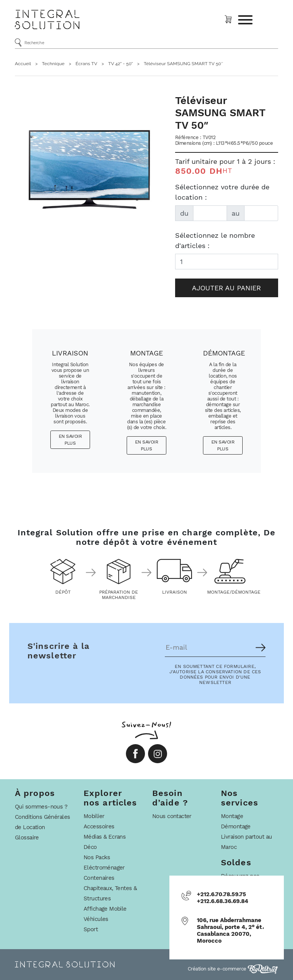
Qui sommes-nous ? (41, 807)
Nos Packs (97, 857)
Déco (90, 847)
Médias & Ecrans (105, 837)
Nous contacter (172, 816)
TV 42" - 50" (120, 64)
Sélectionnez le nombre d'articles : (215, 240)
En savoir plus (70, 440)
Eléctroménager (104, 868)
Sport (91, 929)
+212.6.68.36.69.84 (223, 901)
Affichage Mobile (105, 909)
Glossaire (27, 837)
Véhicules (96, 919)
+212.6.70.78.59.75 (221, 894)
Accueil (23, 64)
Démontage (236, 826)
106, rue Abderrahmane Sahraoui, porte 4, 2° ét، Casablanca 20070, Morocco (230, 930)
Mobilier (94, 816)
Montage (232, 816)
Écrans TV (86, 64)
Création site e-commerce (233, 969)
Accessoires (99, 826)
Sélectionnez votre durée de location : (222, 192)
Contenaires (99, 878)
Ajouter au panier (226, 288)
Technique (53, 64)
